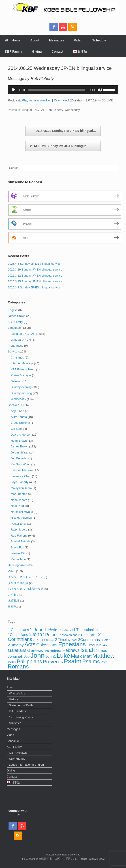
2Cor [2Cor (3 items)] (74, 640)
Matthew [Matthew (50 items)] (104, 656)
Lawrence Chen (21, 476)
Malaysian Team (21, 488)
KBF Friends (17, 759)
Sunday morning (21, 393)
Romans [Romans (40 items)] (18, 666)
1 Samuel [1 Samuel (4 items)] (66, 630)
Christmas (17, 358)
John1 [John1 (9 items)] (51, 656)
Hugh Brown (19, 441)
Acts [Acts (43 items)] (30, 644)
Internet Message (22, 363)
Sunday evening (21, 387)
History (13, 699)
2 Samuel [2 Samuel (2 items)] (49, 640)
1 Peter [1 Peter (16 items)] (52, 630)
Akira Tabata (19, 417)
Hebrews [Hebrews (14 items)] (71, 650)
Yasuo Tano (18, 559)
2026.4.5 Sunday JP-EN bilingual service (34, 264)
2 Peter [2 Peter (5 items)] (38, 640)
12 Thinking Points (21, 717)
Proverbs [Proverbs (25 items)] (53, 662)
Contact (58, 52)
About (35, 40)
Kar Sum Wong (21, 464)
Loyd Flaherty (20, 482)
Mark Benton (19, 494)
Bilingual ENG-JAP (33, 110)
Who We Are (17, 693)
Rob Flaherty (54, 110)
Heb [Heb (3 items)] (46, 651)
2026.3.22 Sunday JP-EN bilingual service (35, 276)
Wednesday (72, 110)
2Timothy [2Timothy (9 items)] (16, 645)
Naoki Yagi (18, 506)
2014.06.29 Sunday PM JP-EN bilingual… (63, 146)
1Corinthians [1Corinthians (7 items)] (18, 635)
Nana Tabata (19, 500)
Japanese (17, 346)
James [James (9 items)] (101, 651)
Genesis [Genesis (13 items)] (35, 650)
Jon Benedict (19, 458)
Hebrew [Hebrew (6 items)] (56, 651)
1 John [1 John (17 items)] (37, 629)
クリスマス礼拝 (18, 583)
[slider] (57, 90)
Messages (57, 40)
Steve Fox (17, 547)
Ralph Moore (19, 530)
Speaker (13, 405)
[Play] (14, 90)
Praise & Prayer (21, 375)
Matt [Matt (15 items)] (87, 656)
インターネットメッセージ (25, 577)
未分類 (12, 595)
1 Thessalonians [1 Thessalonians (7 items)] (86, 630)
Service (13, 351)
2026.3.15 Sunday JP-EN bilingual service (35, 281)
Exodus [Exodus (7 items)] (93, 645)
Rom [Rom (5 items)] (104, 662)
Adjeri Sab (17, 411)
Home (13, 40)
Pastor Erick (19, 524)
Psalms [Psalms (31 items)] (91, 661)
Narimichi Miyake (22, 512)
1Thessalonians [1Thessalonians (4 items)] (67, 635)
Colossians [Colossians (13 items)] (47, 645)
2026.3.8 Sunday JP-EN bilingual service (34, 287)
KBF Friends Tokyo (23, 369)
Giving (37, 52)
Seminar (16, 381)
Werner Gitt (18, 553)
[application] (63, 90)
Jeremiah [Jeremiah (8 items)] (16, 656)
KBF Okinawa (18, 753)
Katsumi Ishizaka (22, 470)
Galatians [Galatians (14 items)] (17, 650)
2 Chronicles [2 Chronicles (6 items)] (88, 635)
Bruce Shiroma (20, 423)
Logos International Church (26, 765)
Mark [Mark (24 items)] (77, 656)
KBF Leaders (17, 711)
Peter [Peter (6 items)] (12, 662)
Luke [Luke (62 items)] (64, 656)
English (13, 310)
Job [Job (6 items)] (27, 656)
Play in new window (37, 100)
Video (78, 40)
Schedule (99, 40)
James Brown (17, 316)
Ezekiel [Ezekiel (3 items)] (104, 645)
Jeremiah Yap (20, 452)
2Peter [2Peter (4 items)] (105, 640)
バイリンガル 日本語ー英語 (26, 589)
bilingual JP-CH (21, 340)
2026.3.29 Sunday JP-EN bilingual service (35, 270)
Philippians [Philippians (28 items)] (29, 662)
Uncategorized (17, 565)
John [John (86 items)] (38, 655)
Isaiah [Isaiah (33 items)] (88, 650)
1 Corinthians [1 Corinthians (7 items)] (18, 630)
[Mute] (100, 90)
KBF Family (14, 52)
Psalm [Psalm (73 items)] (73, 661)
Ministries (15, 723)
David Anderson (21, 435)
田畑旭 (12, 607)
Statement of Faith (21, 705)
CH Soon (17, 429)
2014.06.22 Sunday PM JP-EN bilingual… (63, 131)
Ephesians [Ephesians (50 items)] (72, 644)
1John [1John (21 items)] (35, 634)
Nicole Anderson (21, 518)
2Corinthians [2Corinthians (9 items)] (89, 640)
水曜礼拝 (14, 601)
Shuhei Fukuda (20, 541)
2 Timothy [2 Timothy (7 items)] (63, 640)
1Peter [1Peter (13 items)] (49, 635)
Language (14, 328)
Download (61, 100)
